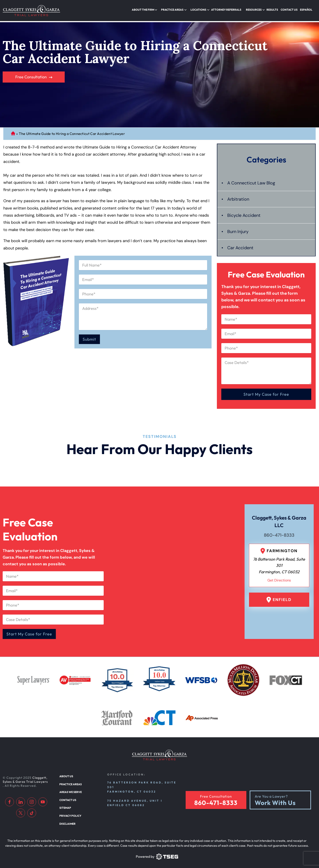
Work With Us (275, 800)
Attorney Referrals (229, 10)
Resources (256, 10)
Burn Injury (238, 229)
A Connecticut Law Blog (251, 181)
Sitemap (65, 805)
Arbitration (238, 197)
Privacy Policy (70, 813)
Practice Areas (176, 10)
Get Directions (279, 578)
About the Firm (148, 10)
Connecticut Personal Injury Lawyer (13, 131)
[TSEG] (157, 854)
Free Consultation (31, 75)
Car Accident (240, 245)
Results (274, 10)
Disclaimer (67, 821)
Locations (201, 10)
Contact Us (290, 10)
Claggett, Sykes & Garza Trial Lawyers (25, 777)
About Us (66, 774)
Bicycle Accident (244, 213)
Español (306, 10)
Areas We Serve (70, 790)
